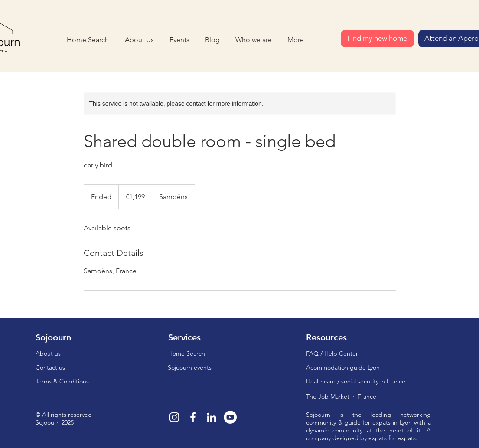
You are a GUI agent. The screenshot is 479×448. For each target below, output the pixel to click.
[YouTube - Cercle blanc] (230, 417)
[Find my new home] (377, 39)
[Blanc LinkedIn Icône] (212, 417)
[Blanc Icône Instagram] (174, 417)
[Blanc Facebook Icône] (193, 417)
